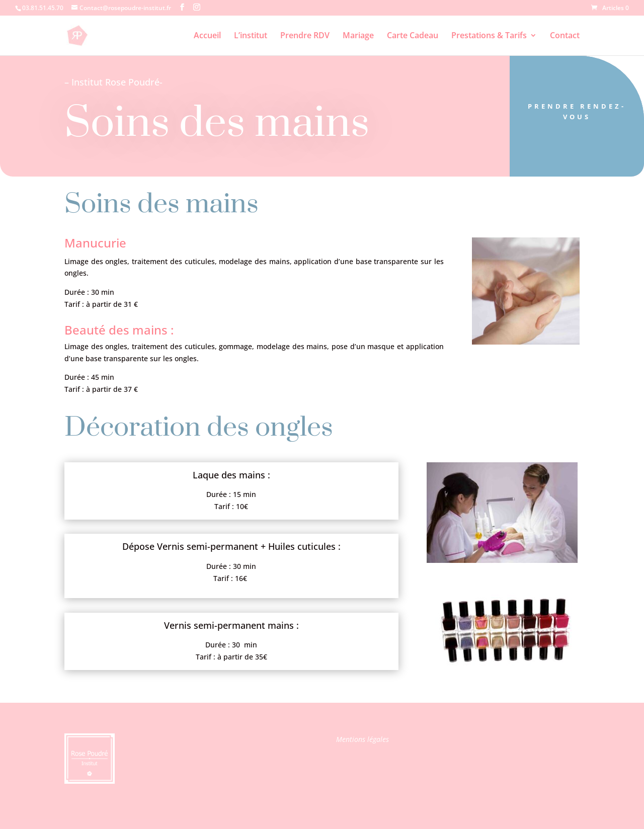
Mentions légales (363, 739)
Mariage (358, 36)
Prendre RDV (305, 36)
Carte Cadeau (413, 36)
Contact (565, 36)
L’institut (251, 36)
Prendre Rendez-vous (577, 112)
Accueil (207, 36)
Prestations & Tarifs (489, 36)
